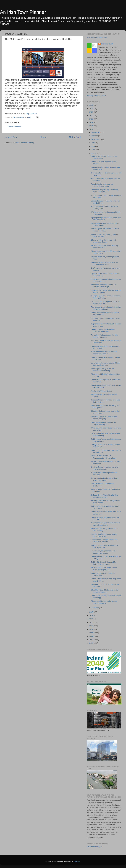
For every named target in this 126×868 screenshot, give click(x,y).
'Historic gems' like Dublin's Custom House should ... (105, 230)
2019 (92, 126)
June (94, 143)
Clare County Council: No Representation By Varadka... (104, 457)
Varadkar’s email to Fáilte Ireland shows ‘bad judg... (104, 418)
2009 (92, 633)
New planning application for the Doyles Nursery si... (104, 423)
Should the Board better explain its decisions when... (105, 591)
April (94, 150)
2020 (92, 122)
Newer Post (11, 137)
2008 (92, 636)
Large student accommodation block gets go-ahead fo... (105, 364)
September (96, 139)
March (94, 153)
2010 (92, 629)
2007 (92, 640)
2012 (92, 622)
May (93, 146)
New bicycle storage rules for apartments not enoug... (102, 370)
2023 (92, 112)
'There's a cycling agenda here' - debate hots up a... (104, 552)
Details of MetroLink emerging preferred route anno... (103, 330)
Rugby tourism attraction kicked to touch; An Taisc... (104, 235)
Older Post (75, 137)
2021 (92, 119)
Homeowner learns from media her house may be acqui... (105, 263)
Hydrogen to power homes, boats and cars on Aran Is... (106, 219)
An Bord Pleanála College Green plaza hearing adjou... (104, 569)
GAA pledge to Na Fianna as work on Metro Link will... (106, 297)
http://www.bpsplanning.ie (97, 37)
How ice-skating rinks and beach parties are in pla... (104, 535)
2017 (92, 612)
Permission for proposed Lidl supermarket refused (102, 185)
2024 (92, 109)
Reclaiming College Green (101, 391)
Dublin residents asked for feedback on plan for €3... (105, 314)
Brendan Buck (107, 44)
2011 (92, 626)
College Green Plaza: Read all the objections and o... (104, 496)
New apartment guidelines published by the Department (105, 524)
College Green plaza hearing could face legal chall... (105, 546)
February (95, 608)
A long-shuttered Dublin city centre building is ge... (105, 207)
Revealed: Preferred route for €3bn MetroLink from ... (105, 336)
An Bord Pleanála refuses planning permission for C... (105, 247)
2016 (92, 615)
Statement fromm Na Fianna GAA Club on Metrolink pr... (104, 286)
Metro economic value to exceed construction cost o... (104, 353)
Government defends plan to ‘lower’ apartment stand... (105, 479)
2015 (92, 619)
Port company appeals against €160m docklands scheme (106, 308)
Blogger (77, 861)
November (96, 132)
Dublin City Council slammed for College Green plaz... (104, 563)
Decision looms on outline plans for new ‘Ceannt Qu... (105, 468)
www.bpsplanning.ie (94, 847)
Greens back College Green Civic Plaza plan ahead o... (104, 541)
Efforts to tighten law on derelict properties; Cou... (103, 241)
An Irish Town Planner (23, 12)
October (95, 136)
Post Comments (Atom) (25, 143)
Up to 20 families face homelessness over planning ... (106, 434)
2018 (92, 129)
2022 (92, 116)
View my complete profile (96, 96)
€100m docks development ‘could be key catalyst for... (105, 303)
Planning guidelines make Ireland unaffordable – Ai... (104, 602)
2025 (92, 105)
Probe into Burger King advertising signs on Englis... (105, 191)
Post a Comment (15, 127)
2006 (92, 643)
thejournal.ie (31, 113)
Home (43, 137)
